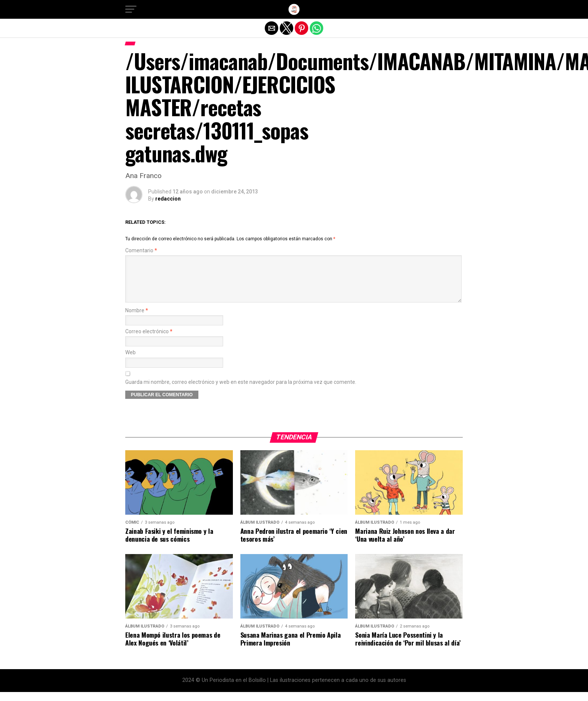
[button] (131, 9)
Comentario (141, 251)
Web (130, 362)
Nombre (137, 320)
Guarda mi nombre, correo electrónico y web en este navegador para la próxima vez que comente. (241, 391)
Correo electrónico (149, 341)
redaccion (168, 199)
